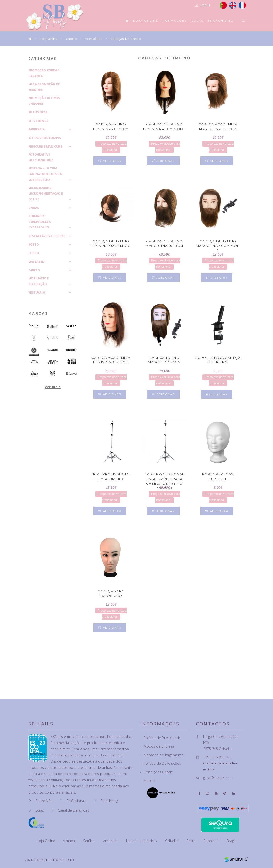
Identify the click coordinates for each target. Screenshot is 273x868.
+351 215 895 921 (217, 757)
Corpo (34, 253)
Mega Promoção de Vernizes (44, 87)
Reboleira (212, 841)
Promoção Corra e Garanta (44, 73)
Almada (69, 841)
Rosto (34, 244)
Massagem (37, 262)
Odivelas (172, 841)
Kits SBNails (38, 121)
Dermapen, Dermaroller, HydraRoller (40, 222)
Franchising (221, 21)
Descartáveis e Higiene (47, 236)
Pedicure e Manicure (45, 146)
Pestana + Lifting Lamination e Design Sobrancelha (45, 174)
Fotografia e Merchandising (41, 157)
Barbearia (37, 129)
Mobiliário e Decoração (39, 281)
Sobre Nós (44, 801)
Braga (231, 841)
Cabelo (71, 39)
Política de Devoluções (161, 763)
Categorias (42, 58)
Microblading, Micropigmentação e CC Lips (46, 194)
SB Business (38, 112)
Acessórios (94, 39)
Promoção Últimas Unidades (44, 101)
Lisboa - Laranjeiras (142, 841)
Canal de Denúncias (74, 810)
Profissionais (77, 801)
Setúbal (90, 841)
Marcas (38, 313)
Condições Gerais (156, 772)
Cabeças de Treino (125, 39)
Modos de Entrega (157, 746)
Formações (175, 21)
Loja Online (146, 21)
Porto (192, 841)
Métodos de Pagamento (162, 755)
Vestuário (37, 293)
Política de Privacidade (161, 738)
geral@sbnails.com (218, 778)
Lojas (197, 21)
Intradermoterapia (45, 138)
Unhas (34, 208)
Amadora (111, 841)
